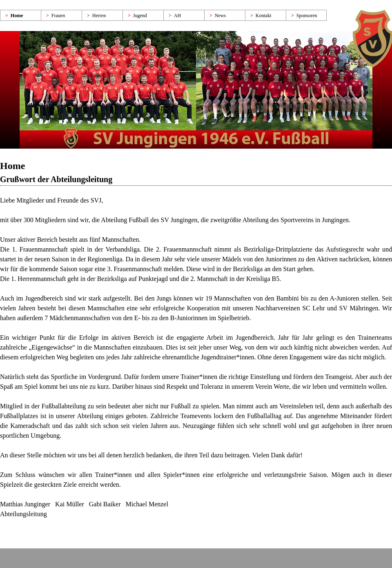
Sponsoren (307, 16)
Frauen (58, 16)
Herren (99, 16)
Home (17, 16)
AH (177, 16)
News (220, 16)
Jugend (140, 16)
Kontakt (264, 16)
